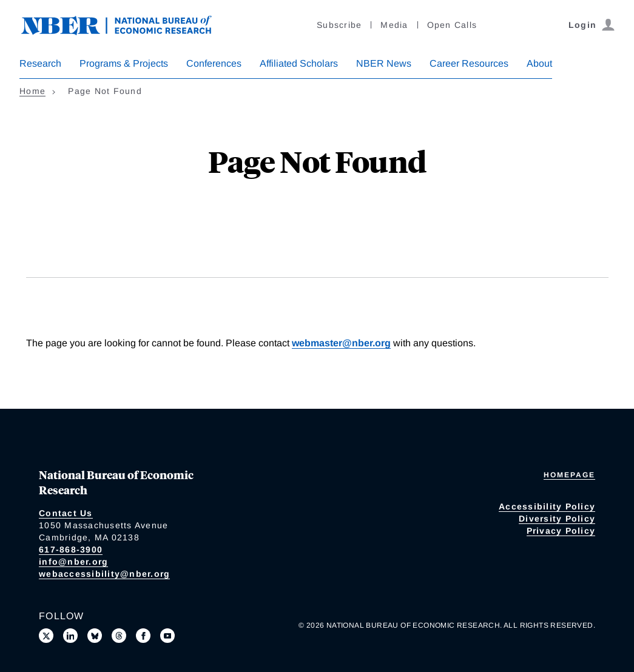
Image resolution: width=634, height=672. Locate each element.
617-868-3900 (71, 549)
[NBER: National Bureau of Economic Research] (126, 24)
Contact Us (66, 513)
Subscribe (339, 25)
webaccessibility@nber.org (104, 574)
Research (40, 63)
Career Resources (469, 63)
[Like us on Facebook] (143, 636)
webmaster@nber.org (341, 343)
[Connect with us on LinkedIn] (70, 636)
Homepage (569, 475)
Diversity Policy (557, 519)
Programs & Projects (124, 63)
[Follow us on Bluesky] (95, 636)
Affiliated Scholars (299, 63)
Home (32, 91)
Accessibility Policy (547, 506)
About (539, 63)
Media (394, 25)
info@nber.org (73, 562)
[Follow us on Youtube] (167, 636)
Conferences (214, 63)
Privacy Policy (561, 531)
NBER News (384, 63)
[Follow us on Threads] (119, 636)
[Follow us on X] (46, 636)
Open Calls (452, 25)
